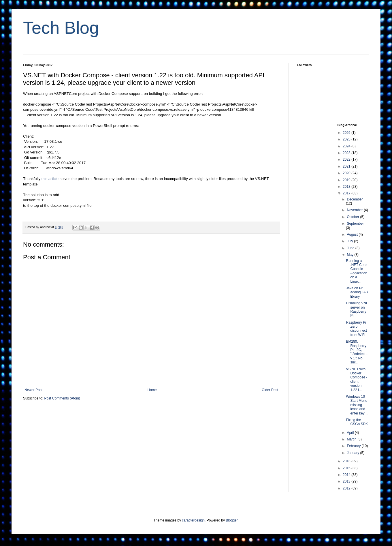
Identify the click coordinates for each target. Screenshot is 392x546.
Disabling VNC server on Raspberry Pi (357, 309)
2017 (347, 193)
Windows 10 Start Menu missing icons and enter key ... (357, 405)
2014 (347, 475)
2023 (347, 153)
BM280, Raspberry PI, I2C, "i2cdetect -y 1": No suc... (357, 352)
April (351, 433)
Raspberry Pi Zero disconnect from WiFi (356, 329)
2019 (347, 180)
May (350, 255)
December (355, 199)
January (353, 453)
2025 (347, 139)
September (355, 224)
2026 (347, 133)
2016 (347, 461)
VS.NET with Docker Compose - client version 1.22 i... (357, 380)
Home (152, 390)
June (351, 248)
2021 (347, 166)
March (352, 439)
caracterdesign (193, 520)
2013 (347, 481)
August (353, 234)
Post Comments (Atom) (62, 398)
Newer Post (33, 390)
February (354, 446)
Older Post (270, 390)
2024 (347, 146)
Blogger (232, 520)
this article (50, 179)
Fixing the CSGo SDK (357, 422)
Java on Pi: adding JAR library (357, 292)
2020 (347, 173)
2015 (347, 468)
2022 (347, 160)
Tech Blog (61, 28)
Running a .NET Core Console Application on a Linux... (357, 271)
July (350, 241)
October (353, 217)
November (355, 210)
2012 (347, 488)
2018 (347, 187)
